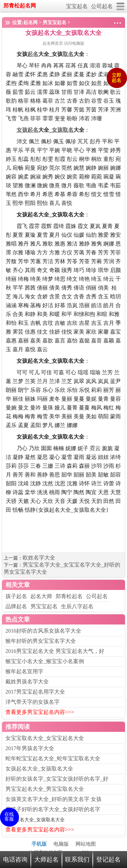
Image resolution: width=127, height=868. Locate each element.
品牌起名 (16, 606)
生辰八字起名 (77, 606)
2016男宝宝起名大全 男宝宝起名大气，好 (55, 651)
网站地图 (86, 844)
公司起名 (102, 6)
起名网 (30, 23)
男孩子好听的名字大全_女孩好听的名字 (53, 809)
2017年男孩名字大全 (30, 748)
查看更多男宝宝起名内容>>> (40, 712)
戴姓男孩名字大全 (27, 682)
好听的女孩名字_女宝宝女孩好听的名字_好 (57, 779)
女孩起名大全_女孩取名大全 (39, 769)
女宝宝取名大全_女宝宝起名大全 (45, 738)
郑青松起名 (69, 596)
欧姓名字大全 (39, 558)
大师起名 (46, 860)
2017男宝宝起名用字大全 (35, 692)
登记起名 (108, 860)
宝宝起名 (77, 6)
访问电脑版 (74, 43)
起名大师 (41, 596)
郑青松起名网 (20, 6)
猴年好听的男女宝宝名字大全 (41, 641)
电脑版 (61, 844)
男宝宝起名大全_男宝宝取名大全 (45, 789)
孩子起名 (16, 596)
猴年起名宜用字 (24, 671)
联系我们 (77, 860)
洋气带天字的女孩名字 (33, 702)
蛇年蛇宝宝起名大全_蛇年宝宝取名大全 (53, 758)
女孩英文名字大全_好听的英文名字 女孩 (54, 799)
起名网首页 (53, 43)
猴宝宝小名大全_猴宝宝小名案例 (45, 661)
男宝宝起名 (55, 23)
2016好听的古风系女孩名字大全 (43, 631)
